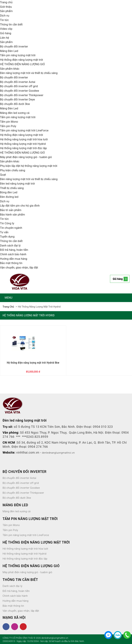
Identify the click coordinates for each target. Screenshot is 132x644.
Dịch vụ (5, 15)
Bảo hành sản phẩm (14, 214)
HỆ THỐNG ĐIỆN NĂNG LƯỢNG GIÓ (24, 64)
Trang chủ (7, 2)
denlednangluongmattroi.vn (62, 452)
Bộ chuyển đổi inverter (15, 46)
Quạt (3, 175)
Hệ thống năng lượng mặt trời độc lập (26, 148)
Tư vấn (5, 232)
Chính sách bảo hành (14, 254)
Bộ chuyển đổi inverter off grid (21, 86)
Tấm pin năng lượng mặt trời (19, 55)
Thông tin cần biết (12, 24)
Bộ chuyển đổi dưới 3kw (16, 104)
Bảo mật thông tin (12, 263)
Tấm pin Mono (10, 122)
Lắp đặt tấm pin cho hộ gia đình (22, 205)
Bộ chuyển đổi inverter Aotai (19, 82)
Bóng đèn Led (9, 192)
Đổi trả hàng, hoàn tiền (15, 250)
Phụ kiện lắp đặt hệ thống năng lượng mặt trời (31, 166)
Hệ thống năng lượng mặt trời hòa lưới (26, 139)
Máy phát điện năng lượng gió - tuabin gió (28, 157)
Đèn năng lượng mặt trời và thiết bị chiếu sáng (31, 73)
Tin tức (5, 20)
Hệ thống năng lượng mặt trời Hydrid (25, 144)
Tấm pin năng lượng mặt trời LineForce (27, 130)
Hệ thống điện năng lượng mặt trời (24, 60)
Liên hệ (5, 38)
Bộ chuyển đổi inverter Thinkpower (24, 95)
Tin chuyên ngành (12, 228)
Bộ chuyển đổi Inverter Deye (19, 99)
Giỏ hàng (6, 33)
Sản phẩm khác (11, 69)
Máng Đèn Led (10, 51)
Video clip (7, 29)
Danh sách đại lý (11, 245)
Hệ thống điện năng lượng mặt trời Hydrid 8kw (33, 362)
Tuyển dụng (8, 236)
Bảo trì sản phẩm (12, 210)
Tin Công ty (8, 223)
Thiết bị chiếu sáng (13, 188)
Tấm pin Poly (9, 126)
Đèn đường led (10, 197)
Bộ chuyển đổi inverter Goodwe (21, 91)
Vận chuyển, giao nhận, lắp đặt (21, 267)
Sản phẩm (7, 11)
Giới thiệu (6, 7)
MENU (9, 298)
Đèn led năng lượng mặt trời (19, 183)
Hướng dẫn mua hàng (15, 259)
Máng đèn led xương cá (16, 113)
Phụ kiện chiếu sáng (14, 170)
